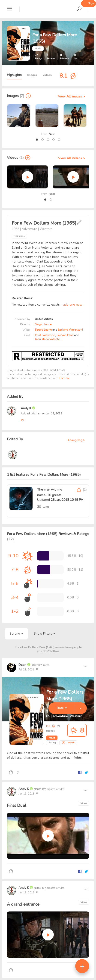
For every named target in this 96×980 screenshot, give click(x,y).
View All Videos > (71, 158)
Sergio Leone (43, 324)
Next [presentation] (52, 134)
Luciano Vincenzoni (70, 330)
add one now (73, 305)
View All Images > (71, 96)
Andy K (26, 408)
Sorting (16, 634)
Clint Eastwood (45, 335)
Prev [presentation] (44, 134)
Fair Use (64, 378)
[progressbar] (43, 556)
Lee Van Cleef (65, 335)
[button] (37, 140)
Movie (52, 738)
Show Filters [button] (45, 634)
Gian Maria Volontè (47, 339)
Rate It (62, 708)
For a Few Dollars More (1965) (65, 695)
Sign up (92, 3)
